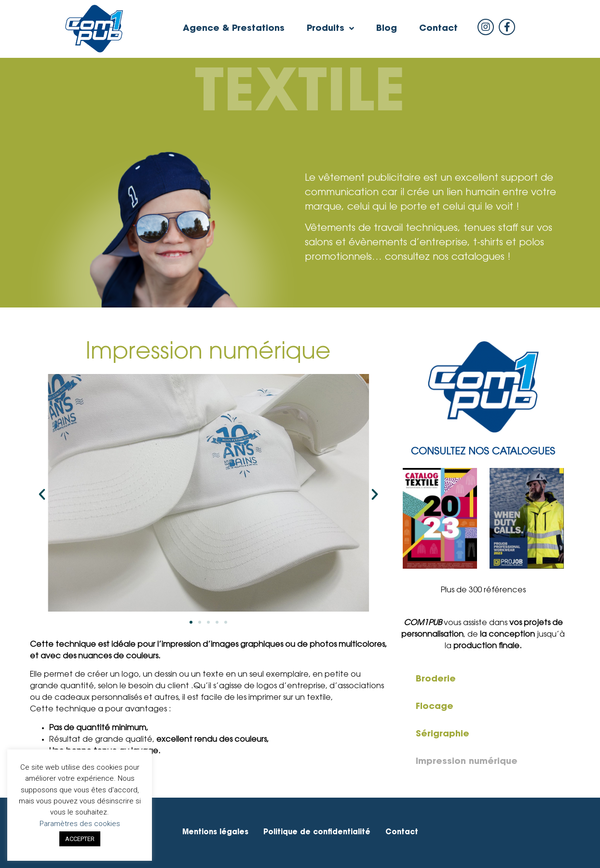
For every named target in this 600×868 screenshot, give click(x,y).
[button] (191, 622)
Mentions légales (215, 833)
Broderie (436, 680)
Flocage (435, 707)
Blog (387, 29)
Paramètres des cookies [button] (80, 824)
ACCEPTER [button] (80, 839)
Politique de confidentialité (317, 833)
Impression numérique (467, 762)
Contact (438, 29)
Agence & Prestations (234, 29)
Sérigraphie (443, 734)
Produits (330, 29)
